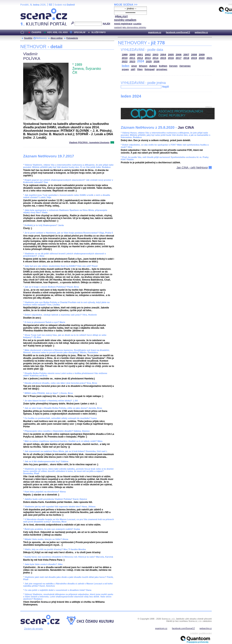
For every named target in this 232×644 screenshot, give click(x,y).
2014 (155, 58)
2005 (171, 55)
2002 (148, 55)
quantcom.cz (155, 32)
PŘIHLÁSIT (121, 17)
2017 (179, 58)
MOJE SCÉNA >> (126, 4)
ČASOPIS (36, 32)
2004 (163, 55)
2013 (148, 58)
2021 (209, 58)
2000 (132, 55)
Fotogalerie (72, 38)
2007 (186, 55)
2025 (149, 61)
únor (134, 66)
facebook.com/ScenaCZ (178, 32)
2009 (202, 55)
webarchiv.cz (201, 32)
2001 (140, 55)
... (112, 142)
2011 (132, 58)
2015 (163, 58)
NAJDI (106, 24)
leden (126, 66)
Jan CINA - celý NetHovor (192, 168)
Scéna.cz (27, 10)
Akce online (57, 38)
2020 (202, 58)
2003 (155, 55)
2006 (179, 55)
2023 (132, 61)
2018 (186, 58)
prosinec (162, 69)
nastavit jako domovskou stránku (130, 27)
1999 (125, 55)
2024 (141, 61)
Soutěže (28, 38)
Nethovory (41, 38)
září (133, 69)
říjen (140, 69)
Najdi (165, 87)
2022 (125, 61)
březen (143, 66)
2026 (156, 61)
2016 (171, 58)
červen (173, 66)
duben (153, 66)
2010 (125, 58)
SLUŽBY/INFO (98, 32)
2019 (194, 58)
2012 (140, 58)
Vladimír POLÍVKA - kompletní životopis (89, 142)
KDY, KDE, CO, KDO (57, 32)
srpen (125, 69)
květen (163, 66)
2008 (194, 55)
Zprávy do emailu (33, 629)
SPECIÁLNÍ (80, 32)
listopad (149, 69)
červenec (185, 66)
